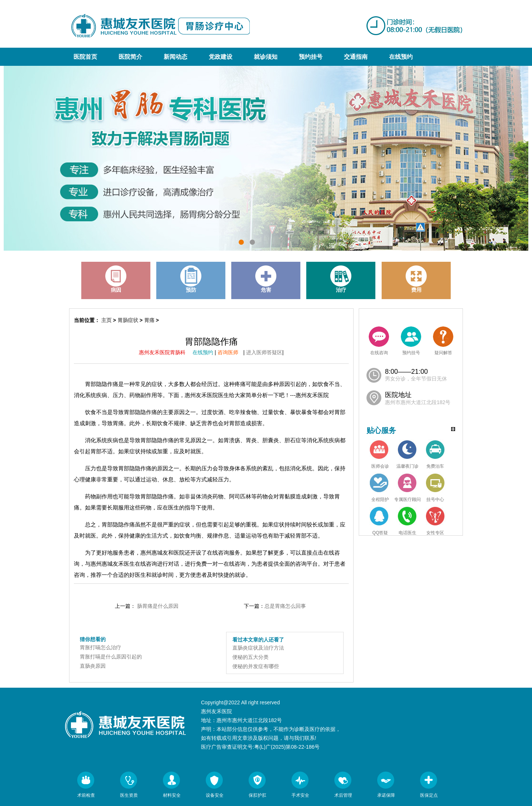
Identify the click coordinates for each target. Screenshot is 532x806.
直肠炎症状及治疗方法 (258, 648)
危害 (266, 279)
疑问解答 (443, 341)
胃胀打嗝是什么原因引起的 (111, 657)
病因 (116, 279)
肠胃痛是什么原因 (158, 606)
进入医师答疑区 (264, 352)
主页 (106, 320)
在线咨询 (379, 341)
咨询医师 (231, 352)
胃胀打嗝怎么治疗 (100, 647)
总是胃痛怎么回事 (285, 606)
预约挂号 (311, 57)
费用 (416, 279)
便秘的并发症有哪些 (256, 666)
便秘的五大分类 (250, 657)
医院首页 (85, 57)
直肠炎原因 (93, 666)
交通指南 (356, 57)
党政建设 (221, 57)
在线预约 (401, 57)
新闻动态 (175, 57)
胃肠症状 (128, 320)
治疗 (341, 279)
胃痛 (149, 320)
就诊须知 (266, 57)
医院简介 (130, 57)
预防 (191, 279)
